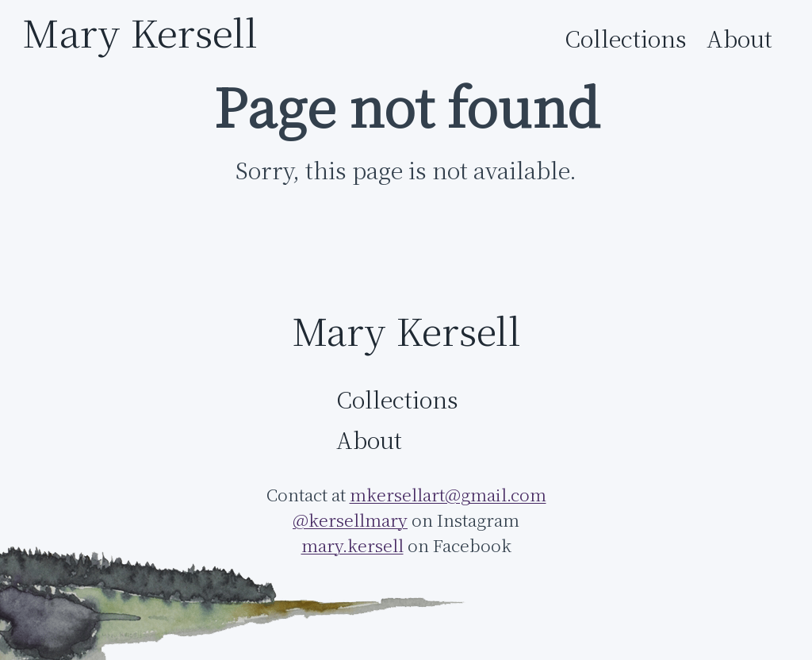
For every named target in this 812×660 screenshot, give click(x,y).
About (739, 39)
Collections (626, 39)
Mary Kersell (140, 32)
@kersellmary (350, 520)
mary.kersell (352, 545)
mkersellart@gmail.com (448, 495)
